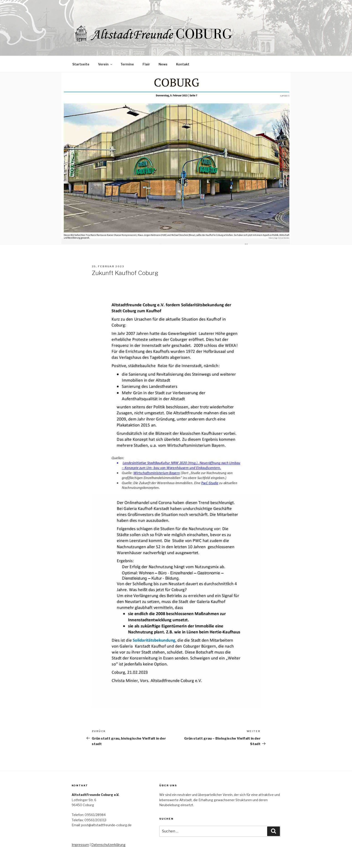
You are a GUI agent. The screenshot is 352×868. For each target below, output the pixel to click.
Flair (146, 64)
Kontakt (183, 64)
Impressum (80, 845)
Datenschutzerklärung (108, 845)
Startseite (81, 64)
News (163, 64)
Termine (127, 64)
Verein (106, 64)
